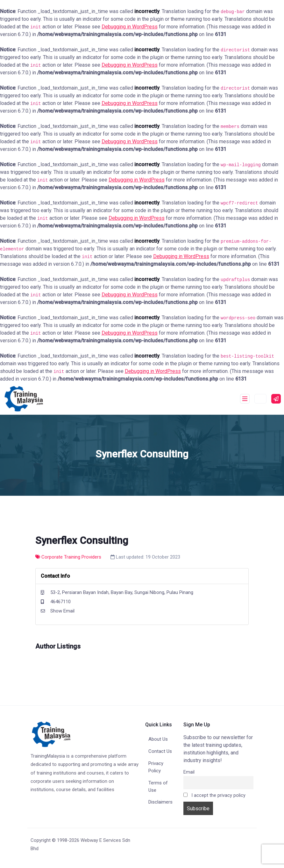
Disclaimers (160, 802)
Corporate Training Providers (68, 557)
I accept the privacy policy (214, 795)
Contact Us (160, 751)
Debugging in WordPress (130, 27)
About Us (158, 739)
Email (189, 772)
